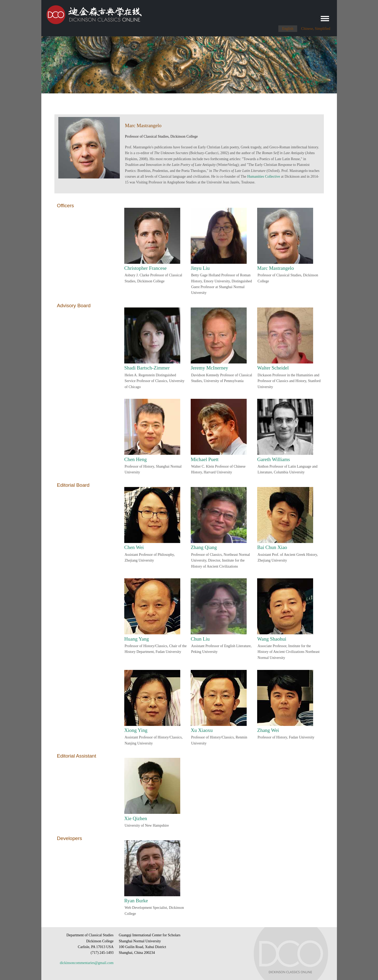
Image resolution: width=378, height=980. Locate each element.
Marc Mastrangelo (275, 268)
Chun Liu (200, 639)
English (288, 29)
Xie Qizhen (136, 818)
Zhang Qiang (204, 547)
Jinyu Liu (200, 268)
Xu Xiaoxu (202, 730)
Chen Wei (134, 547)
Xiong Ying (136, 730)
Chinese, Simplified (316, 29)
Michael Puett (205, 459)
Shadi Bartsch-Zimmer (147, 368)
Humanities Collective (264, 177)
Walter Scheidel (273, 368)
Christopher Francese (145, 268)
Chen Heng (136, 459)
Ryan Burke (136, 901)
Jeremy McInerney (209, 368)
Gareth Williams (273, 459)
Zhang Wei (268, 730)
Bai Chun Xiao (272, 547)
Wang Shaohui (272, 639)
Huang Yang (137, 639)
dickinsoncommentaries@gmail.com (87, 963)
